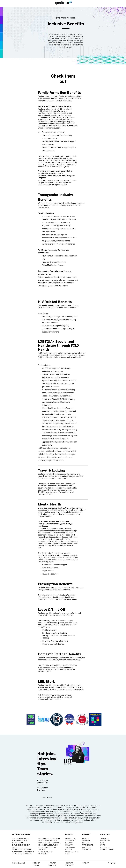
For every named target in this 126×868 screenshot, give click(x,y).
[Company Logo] (63, 3)
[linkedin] (112, 863)
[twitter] (114, 863)
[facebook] (109, 863)
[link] (31, 719)
